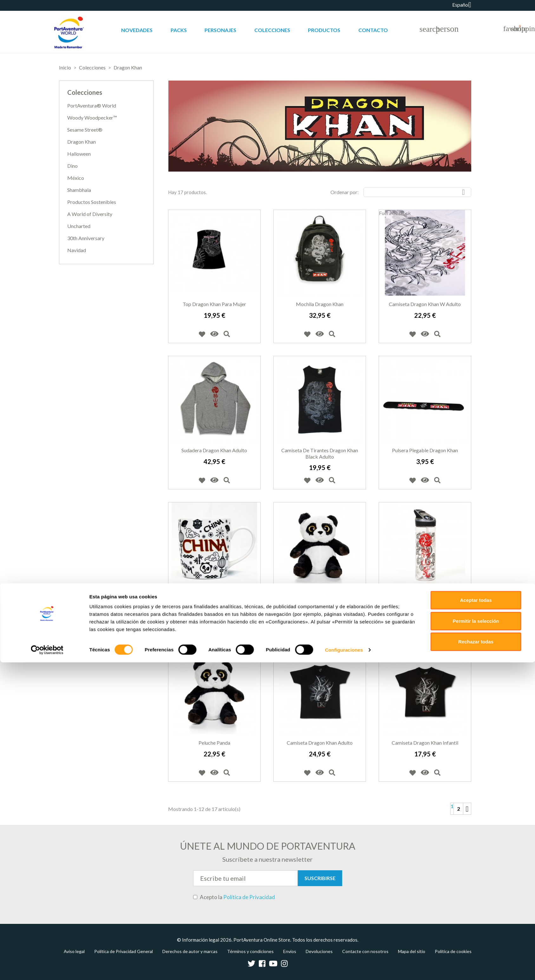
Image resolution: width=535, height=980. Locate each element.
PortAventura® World (92, 105)
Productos (324, 30)
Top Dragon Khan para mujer (214, 304)
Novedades (137, 30)
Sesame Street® (85, 130)
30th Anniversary (86, 238)
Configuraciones (344, 967)
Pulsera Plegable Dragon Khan (425, 450)
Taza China (214, 596)
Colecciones (272, 30)
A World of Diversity (90, 214)
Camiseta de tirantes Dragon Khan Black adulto (320, 453)
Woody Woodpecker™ (92, 118)
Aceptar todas (476, 918)
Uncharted (79, 226)
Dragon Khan (82, 142)
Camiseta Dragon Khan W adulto (425, 304)
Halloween (79, 154)
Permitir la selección (476, 939)
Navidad (77, 250)
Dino (72, 166)
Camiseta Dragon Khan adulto (320, 743)
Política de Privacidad (249, 897)
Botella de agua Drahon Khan (425, 596)
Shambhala (79, 190)
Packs (179, 30)
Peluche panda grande (320, 596)
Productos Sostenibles (92, 202)
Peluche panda (214, 743)
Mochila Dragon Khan (320, 304)
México (76, 178)
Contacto (373, 30)
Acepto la (234, 897)
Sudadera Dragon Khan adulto (214, 450)
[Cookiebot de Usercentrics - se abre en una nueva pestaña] (47, 968)
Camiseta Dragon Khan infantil (425, 743)
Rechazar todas (476, 959)
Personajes (220, 30)
